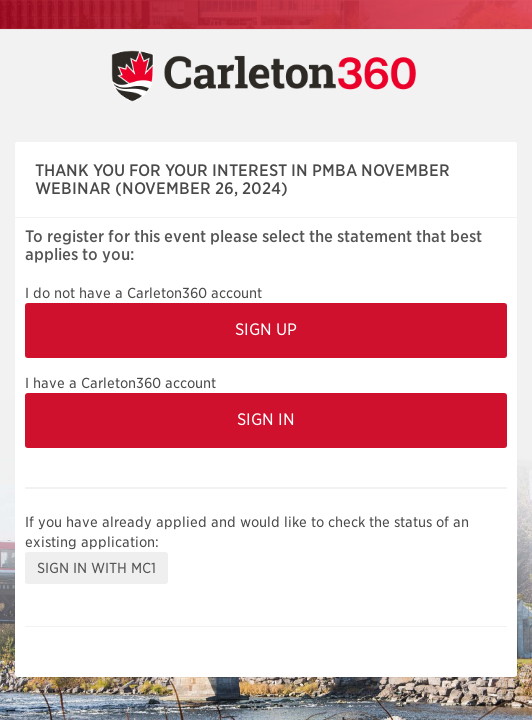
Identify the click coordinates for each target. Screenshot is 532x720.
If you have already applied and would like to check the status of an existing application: (247, 532)
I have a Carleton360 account (120, 383)
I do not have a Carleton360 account (143, 293)
